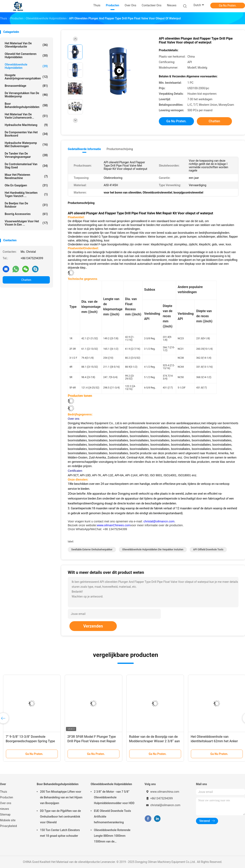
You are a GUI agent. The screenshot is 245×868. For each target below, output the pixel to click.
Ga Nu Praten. (228, 6)
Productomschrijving (120, 149)
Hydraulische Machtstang (26, 125)
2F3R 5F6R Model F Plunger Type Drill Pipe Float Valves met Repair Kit (92, 741)
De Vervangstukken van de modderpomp (26, 95)
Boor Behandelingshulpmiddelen (26, 105)
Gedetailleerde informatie (84, 149)
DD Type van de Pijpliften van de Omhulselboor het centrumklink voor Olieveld (60, 817)
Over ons (6, 803)
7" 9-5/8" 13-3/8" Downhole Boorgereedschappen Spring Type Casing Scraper (30, 741)
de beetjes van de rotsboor (26, 205)
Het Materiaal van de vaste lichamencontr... (26, 116)
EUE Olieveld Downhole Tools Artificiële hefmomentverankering (112, 817)
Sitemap (5, 815)
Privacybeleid (8, 826)
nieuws (4, 809)
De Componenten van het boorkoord (26, 134)
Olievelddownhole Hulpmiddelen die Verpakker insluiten (153, 550)
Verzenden (93, 626)
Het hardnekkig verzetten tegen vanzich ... (26, 194)
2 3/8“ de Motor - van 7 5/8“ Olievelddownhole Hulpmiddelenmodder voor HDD (114, 797)
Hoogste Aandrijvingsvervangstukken (26, 77)
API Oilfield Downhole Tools (208, 550)
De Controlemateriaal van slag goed (26, 166)
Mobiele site (8, 820)
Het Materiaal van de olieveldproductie (26, 45)
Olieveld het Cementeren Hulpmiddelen (26, 56)
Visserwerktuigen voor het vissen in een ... (26, 223)
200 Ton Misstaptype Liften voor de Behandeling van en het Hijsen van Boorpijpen (61, 797)
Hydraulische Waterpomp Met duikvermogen (26, 145)
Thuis (3, 792)
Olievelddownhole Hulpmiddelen (26, 66)
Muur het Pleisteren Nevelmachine (26, 176)
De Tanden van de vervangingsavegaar (26, 155)
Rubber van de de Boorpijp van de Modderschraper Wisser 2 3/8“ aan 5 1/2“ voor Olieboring (154, 741)
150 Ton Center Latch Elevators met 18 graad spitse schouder (60, 833)
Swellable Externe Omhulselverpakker (92, 550)
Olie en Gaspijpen (26, 185)
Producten (7, 797)
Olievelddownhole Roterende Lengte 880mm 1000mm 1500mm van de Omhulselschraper (112, 836)
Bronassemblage (26, 86)
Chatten (26, 280)
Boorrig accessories (26, 214)
